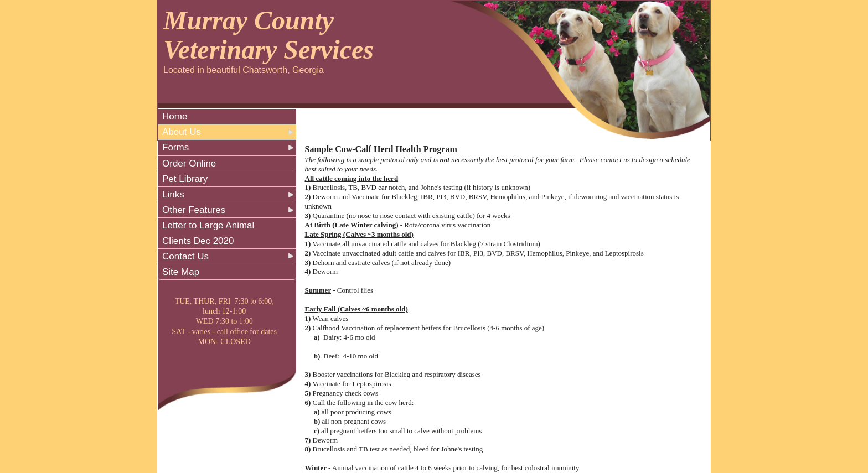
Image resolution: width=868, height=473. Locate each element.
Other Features (194, 210)
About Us (182, 132)
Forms (175, 147)
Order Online (189, 163)
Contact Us (185, 256)
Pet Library (185, 179)
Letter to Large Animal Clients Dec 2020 (208, 233)
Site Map (181, 272)
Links (173, 194)
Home (175, 116)
